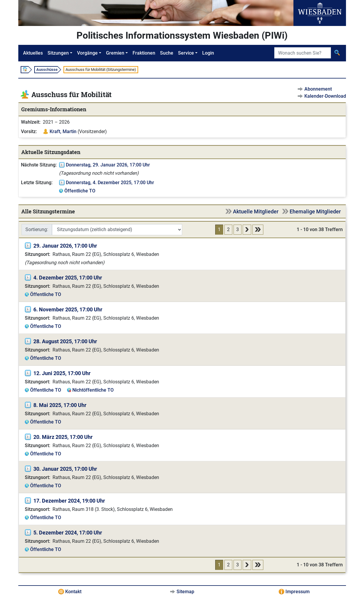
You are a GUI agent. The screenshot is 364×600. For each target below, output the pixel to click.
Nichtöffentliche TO (93, 390)
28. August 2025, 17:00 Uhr (65, 341)
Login (208, 53)
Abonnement (318, 89)
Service (186, 53)
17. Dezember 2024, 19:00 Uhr (69, 501)
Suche (167, 53)
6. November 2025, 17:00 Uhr (68, 309)
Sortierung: (37, 229)
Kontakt (73, 592)
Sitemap (185, 592)
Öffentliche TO (80, 191)
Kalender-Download (325, 96)
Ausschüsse (47, 70)
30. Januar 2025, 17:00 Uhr (65, 469)
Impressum (298, 592)
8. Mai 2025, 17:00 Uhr (60, 405)
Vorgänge (87, 53)
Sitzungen (58, 53)
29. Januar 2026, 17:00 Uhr (65, 246)
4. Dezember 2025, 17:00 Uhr (68, 278)
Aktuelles (33, 53)
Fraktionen (144, 53)
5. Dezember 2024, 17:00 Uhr (68, 533)
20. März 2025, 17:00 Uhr (63, 437)
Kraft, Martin (63, 131)
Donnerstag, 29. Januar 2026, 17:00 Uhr (108, 165)
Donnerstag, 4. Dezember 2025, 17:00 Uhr (110, 183)
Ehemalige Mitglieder (315, 211)
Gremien (115, 53)
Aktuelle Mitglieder (256, 211)
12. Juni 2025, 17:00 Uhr (62, 373)
